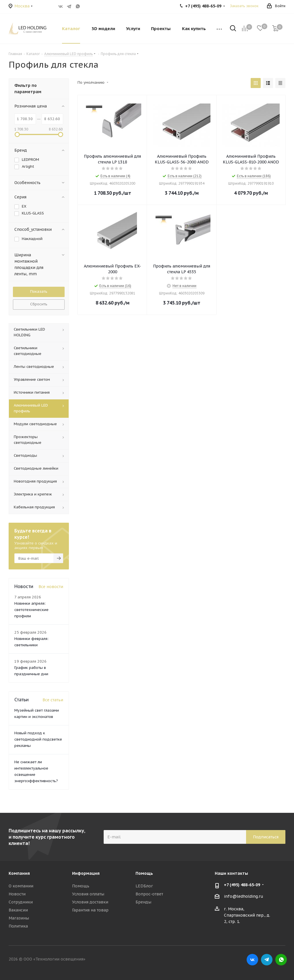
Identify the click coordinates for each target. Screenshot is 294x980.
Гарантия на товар (90, 910)
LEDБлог (144, 886)
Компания (19, 873)
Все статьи (53, 700)
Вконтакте (61, 6)
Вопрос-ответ (149, 894)
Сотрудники (21, 902)
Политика (18, 926)
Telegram (69, 6)
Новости (17, 894)
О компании (21, 886)
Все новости (51, 587)
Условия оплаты (88, 894)
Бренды (143, 902)
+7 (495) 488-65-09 (242, 885)
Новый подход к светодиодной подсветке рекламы (38, 739)
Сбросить (39, 304)
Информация (86, 873)
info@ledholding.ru (244, 896)
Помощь (81, 886)
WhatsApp (78, 6)
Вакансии (18, 910)
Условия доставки (90, 902)
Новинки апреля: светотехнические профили (31, 610)
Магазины (19, 918)
